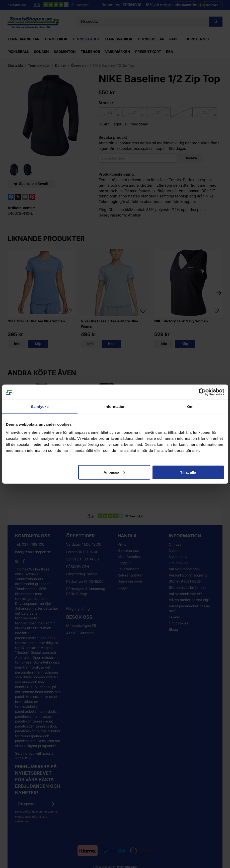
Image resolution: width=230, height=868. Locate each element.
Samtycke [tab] (40, 407)
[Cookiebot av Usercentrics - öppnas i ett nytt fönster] (202, 392)
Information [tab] (115, 407)
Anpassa (114, 472)
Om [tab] (190, 407)
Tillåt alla (188, 472)
